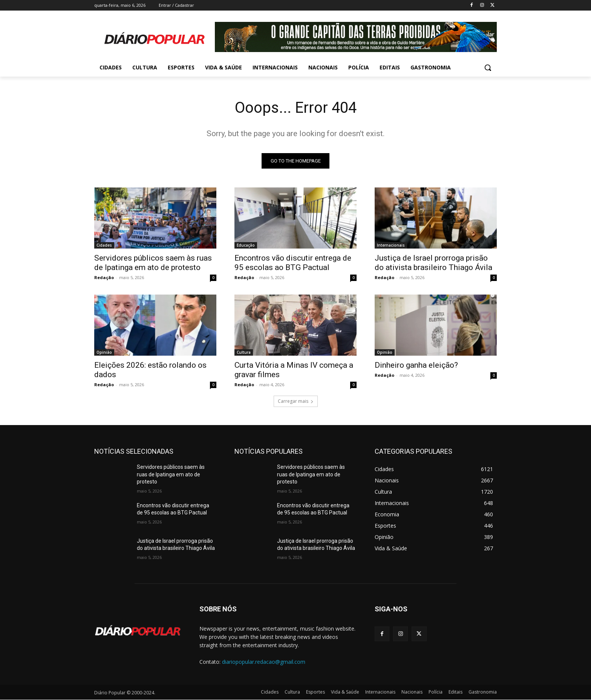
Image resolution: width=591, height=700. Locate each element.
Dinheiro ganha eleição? (416, 365)
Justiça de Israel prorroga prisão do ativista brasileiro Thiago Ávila (433, 263)
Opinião (104, 352)
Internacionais (391, 245)
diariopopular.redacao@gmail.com (264, 662)
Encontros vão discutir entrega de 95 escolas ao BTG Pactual (293, 263)
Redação (104, 277)
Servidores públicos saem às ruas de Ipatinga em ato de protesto (153, 263)
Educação (246, 245)
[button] (488, 68)
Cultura (244, 352)
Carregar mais (296, 401)
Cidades (104, 245)
